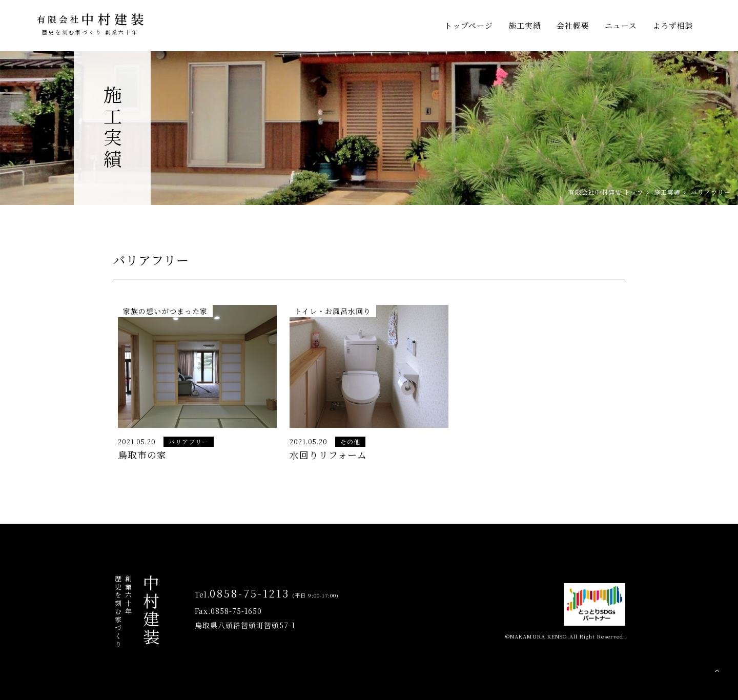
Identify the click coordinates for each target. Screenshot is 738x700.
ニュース (621, 25)
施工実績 (525, 25)
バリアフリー (189, 441)
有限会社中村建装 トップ (606, 192)
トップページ (469, 25)
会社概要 (573, 25)
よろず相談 (673, 25)
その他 (350, 441)
